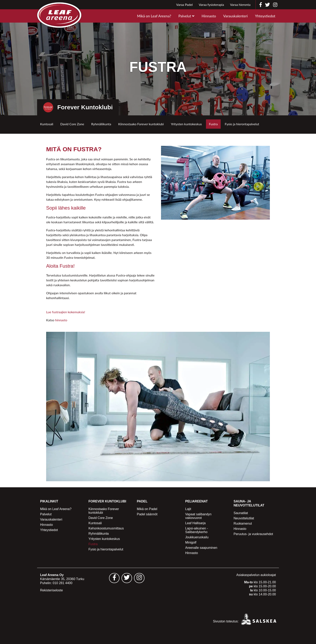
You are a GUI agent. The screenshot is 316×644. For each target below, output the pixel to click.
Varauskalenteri (236, 16)
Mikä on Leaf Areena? (154, 16)
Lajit (188, 509)
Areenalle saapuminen (201, 548)
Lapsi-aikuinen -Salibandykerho (197, 530)
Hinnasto (209, 16)
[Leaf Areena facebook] (261, 5)
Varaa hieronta (240, 5)
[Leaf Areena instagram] (275, 5)
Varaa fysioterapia (211, 5)
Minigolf (191, 542)
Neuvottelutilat (244, 518)
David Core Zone (72, 124)
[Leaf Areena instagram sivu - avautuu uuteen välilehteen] (139, 578)
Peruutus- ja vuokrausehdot (253, 534)
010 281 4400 (62, 583)
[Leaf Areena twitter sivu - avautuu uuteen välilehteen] (127, 578)
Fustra (213, 124)
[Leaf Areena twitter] (267, 5)
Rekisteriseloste (51, 590)
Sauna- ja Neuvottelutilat (249, 503)
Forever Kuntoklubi (107, 501)
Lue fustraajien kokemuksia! (66, 312)
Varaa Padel (184, 5)
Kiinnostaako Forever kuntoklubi (141, 124)
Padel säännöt (147, 514)
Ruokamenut (243, 523)
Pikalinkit (49, 501)
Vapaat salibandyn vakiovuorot (198, 516)
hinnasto (61, 320)
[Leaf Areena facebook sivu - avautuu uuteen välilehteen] (114, 578)
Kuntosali (47, 124)
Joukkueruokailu (197, 537)
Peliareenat (196, 501)
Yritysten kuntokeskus (186, 124)
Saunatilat (241, 513)
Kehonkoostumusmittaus (106, 528)
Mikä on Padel (147, 509)
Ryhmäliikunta (101, 124)
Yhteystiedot (265, 16)
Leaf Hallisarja (195, 523)
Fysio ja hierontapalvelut (242, 124)
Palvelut (185, 16)
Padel (142, 501)
